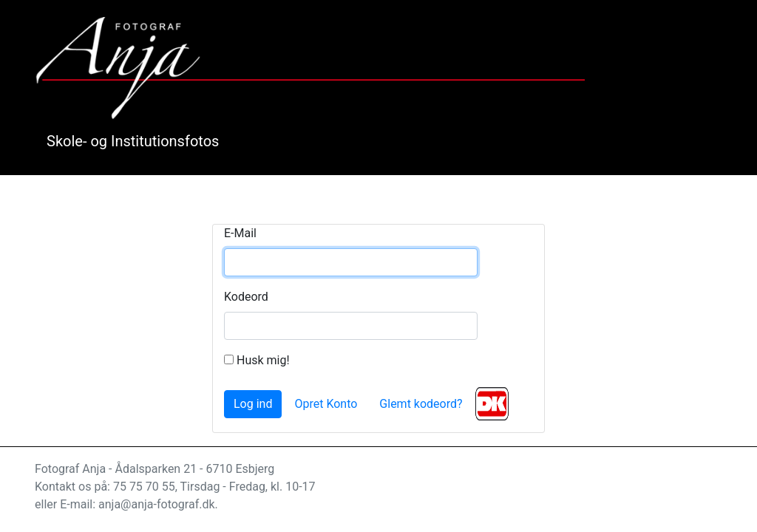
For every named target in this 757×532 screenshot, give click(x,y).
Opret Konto (326, 404)
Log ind (253, 404)
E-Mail (240, 233)
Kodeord (246, 297)
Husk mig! (257, 360)
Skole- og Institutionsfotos (133, 141)
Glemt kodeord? (421, 404)
